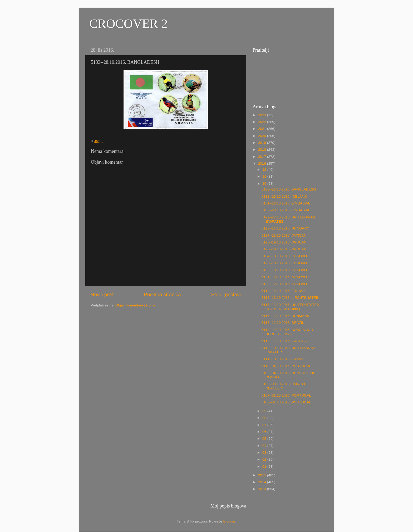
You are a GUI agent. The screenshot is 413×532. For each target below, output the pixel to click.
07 (265, 425)
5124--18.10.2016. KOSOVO (284, 256)
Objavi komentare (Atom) (135, 305)
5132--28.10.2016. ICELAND (284, 196)
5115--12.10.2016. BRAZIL (283, 323)
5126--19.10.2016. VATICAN (284, 242)
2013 (263, 489)
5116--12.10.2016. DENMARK (286, 316)
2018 (263, 150)
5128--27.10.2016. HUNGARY (285, 228)
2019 (263, 143)
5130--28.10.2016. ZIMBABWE (286, 210)
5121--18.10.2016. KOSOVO (284, 277)
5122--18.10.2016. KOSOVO (284, 270)
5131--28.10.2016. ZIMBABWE (286, 203)
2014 (263, 482)
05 (265, 439)
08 (265, 418)
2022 (263, 122)
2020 (263, 136)
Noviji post (102, 294)
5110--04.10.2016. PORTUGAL (286, 366)
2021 (263, 129)
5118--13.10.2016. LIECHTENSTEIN (291, 298)
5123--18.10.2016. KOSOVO (284, 263)
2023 (263, 115)
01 (265, 467)
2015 (263, 475)
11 (265, 176)
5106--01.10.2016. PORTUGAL (286, 402)
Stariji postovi (226, 294)
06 (265, 432)
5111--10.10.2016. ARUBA (283, 359)
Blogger (229, 521)
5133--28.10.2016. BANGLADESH (289, 189)
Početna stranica (162, 294)
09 (265, 411)
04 (265, 446)
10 (265, 184)
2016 (263, 163)
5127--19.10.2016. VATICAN (284, 235)
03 (265, 453)
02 (265, 459)
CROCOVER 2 (128, 24)
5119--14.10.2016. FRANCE (284, 291)
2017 (263, 157)
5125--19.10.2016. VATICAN (284, 249)
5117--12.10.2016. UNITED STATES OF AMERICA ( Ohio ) (290, 307)
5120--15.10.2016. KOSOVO (284, 284)
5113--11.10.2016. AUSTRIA (284, 341)
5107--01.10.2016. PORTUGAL (286, 395)
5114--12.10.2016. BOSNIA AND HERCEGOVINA (287, 332)
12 (265, 170)
